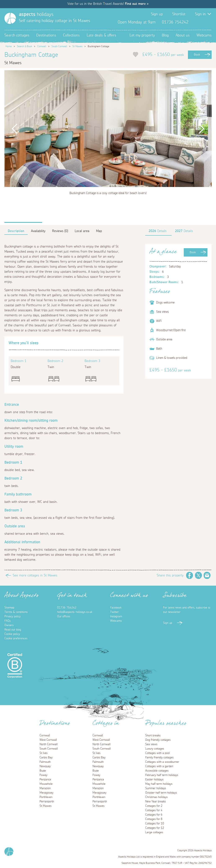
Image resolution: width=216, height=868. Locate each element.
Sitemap (9, 608)
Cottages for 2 (154, 806)
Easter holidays (154, 780)
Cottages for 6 (154, 815)
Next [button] (201, 129)
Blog (165, 35)
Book (197, 55)
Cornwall (42, 46)
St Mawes (77, 46)
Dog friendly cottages (158, 740)
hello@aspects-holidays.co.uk (75, 612)
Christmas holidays (156, 797)
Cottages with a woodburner (162, 762)
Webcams (204, 35)
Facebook (195, 22)
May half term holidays (159, 784)
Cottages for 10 (155, 824)
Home (9, 46)
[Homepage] (10, 18)
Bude (43, 771)
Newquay (45, 766)
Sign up (157, 14)
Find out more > (137, 4)
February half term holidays (162, 775)
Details (158, 231)
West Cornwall (48, 740)
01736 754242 (67, 608)
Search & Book (24, 46)
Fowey (43, 775)
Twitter (202, 22)
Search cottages (17, 35)
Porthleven (46, 797)
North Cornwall (49, 744)
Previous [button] (15, 129)
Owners (9, 625)
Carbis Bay (46, 758)
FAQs (8, 621)
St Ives (44, 753)
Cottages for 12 (155, 828)
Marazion (45, 788)
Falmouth (45, 762)
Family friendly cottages (159, 758)
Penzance (45, 780)
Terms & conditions (16, 612)
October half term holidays (161, 793)
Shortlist (179, 14)
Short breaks (153, 736)
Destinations (46, 35)
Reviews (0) (60, 231)
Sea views (151, 744)
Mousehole (46, 784)
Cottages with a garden (159, 766)
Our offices (64, 616)
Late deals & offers (101, 35)
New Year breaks (156, 802)
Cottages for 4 (154, 810)
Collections (71, 35)
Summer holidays (156, 788)
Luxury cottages (155, 749)
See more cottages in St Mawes (35, 575)
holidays (36, 14)
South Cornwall (59, 46)
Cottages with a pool (157, 753)
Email (207, 575)
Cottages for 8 (154, 819)
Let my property (142, 35)
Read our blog (13, 630)
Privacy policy (12, 616)
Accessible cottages (157, 771)
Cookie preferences (16, 638)
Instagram (208, 22)
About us (183, 35)
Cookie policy (12, 634)
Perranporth (47, 802)
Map (99, 231)
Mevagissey (46, 793)
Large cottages (154, 832)
